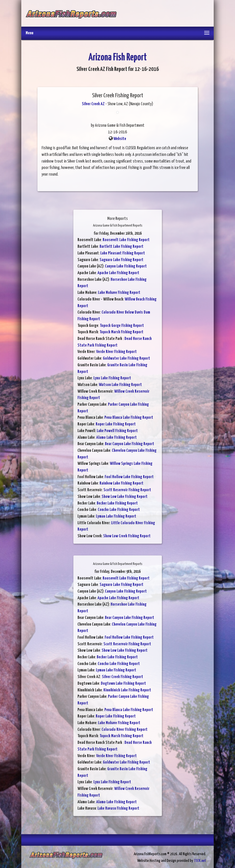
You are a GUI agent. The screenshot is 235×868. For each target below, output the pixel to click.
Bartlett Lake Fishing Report (121, 247)
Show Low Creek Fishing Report (127, 536)
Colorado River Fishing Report (125, 730)
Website (120, 139)
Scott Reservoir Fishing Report (127, 490)
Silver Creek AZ (93, 104)
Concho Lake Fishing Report (119, 510)
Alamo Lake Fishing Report (116, 438)
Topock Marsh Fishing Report (121, 332)
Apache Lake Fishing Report (118, 273)
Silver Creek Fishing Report (123, 677)
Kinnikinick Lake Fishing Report (127, 690)
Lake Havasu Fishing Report (118, 808)
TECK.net (200, 861)
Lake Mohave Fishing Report (119, 293)
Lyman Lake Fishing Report (116, 516)
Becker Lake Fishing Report (117, 503)
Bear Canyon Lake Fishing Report (130, 444)
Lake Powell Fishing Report (117, 431)
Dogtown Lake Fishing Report (123, 684)
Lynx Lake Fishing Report (112, 378)
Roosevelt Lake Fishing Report (126, 240)
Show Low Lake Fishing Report (125, 497)
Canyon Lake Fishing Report (126, 266)
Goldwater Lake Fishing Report (126, 358)
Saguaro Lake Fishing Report (121, 260)
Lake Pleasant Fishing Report (123, 253)
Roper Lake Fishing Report (116, 424)
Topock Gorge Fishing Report (122, 326)
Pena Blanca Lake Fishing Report (129, 418)
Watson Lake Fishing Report (120, 385)
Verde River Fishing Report (116, 352)
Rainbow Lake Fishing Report (121, 483)
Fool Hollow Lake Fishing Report (129, 477)
